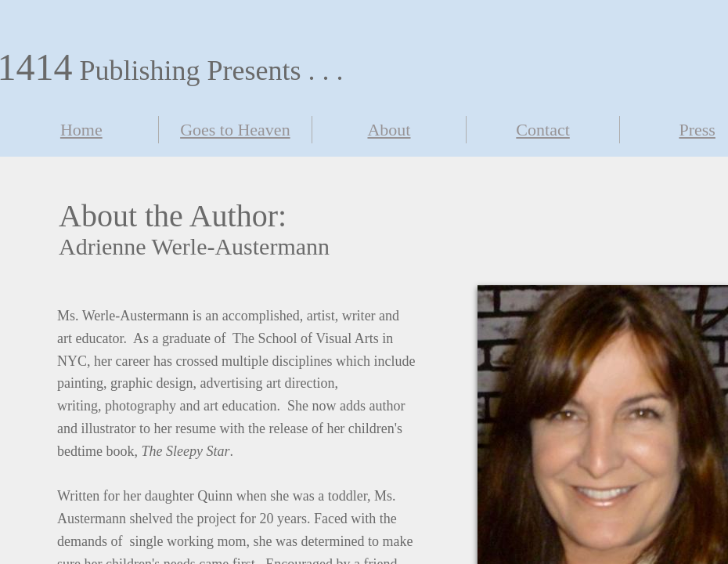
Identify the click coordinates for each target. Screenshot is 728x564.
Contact (542, 130)
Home (81, 130)
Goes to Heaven (235, 130)
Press (697, 130)
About (389, 130)
